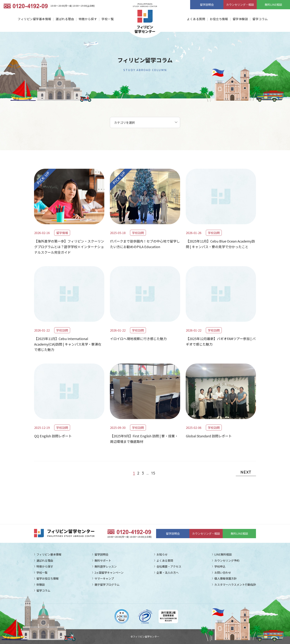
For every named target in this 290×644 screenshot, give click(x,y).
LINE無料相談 (223, 554)
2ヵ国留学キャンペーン (109, 572)
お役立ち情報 (219, 19)
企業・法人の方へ (168, 572)
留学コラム (260, 19)
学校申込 (220, 566)
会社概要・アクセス (169, 566)
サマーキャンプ (104, 578)
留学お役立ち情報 (48, 578)
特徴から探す (88, 19)
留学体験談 (240, 19)
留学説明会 (207, 5)
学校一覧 (108, 19)
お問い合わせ (223, 572)
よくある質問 (196, 19)
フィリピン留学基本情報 (34, 19)
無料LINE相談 (273, 5)
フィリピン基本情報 (49, 554)
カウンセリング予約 (227, 560)
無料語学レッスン (106, 566)
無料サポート (103, 560)
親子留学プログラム (107, 585)
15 (153, 473)
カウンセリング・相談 (240, 5)
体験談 (41, 585)
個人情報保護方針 (225, 578)
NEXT (246, 472)
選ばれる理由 (65, 19)
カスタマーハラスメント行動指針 (235, 585)
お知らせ (162, 554)
